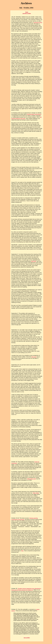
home (27, 12)
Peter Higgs (36, 493)
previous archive (27, 13)
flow (22, 551)
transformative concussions (34, 114)
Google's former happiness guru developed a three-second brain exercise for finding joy (26, 589)
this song (34, 357)
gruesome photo (38, 22)
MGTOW (34, 261)
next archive (27, 638)
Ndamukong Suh (32, 479)
